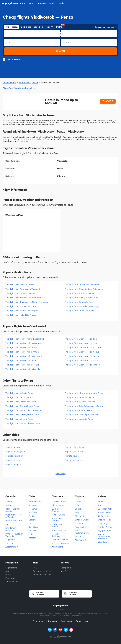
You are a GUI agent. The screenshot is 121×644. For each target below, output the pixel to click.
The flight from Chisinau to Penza (21, 402)
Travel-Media (12, 582)
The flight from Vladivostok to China (81, 343)
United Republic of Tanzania (14, 535)
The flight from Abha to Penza (19, 393)
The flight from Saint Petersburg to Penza (84, 406)
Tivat (77, 513)
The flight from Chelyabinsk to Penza (22, 406)
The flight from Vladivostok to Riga (81, 339)
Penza (35, 83)
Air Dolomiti (103, 516)
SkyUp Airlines (104, 531)
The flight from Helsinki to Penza (80, 397)
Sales (8, 571)
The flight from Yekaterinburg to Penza (23, 423)
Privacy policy (52, 621)
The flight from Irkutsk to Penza (79, 419)
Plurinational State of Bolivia (14, 516)
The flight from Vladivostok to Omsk (22, 352)
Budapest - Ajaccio (57, 525)
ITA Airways (103, 523)
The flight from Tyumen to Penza (80, 402)
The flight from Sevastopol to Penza (81, 415)
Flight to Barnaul (13, 460)
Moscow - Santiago (56, 535)
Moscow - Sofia (59, 502)
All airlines (102, 542)
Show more (61, 474)
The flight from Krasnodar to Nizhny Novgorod (27, 302)
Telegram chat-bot (42, 571)
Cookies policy (67, 621)
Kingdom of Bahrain (11, 529)
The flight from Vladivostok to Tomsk (22, 365)
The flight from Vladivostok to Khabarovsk (25, 339)
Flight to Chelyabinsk (74, 447)
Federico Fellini (82, 527)
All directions (58, 547)
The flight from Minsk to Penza (19, 419)
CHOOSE (108, 101)
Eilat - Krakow (58, 505)
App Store (65, 571)
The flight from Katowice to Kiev (79, 293)
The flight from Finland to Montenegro (82, 306)
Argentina (10, 540)
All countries (11, 547)
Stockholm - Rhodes (57, 520)
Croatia (9, 502)
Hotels (8, 575)
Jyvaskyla (33, 505)
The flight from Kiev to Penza (19, 397)
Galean (78, 537)
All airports (80, 540)
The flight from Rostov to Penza (79, 410)
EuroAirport (80, 523)
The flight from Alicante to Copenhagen (24, 298)
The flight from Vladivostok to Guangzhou (25, 356)
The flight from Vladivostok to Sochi (22, 361)
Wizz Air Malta (104, 520)
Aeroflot (102, 502)
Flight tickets (11, 568)
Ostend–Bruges (82, 520)
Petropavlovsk (35, 502)
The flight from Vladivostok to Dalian (81, 361)
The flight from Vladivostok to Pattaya (82, 356)
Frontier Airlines (105, 527)
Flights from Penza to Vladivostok (18, 88)
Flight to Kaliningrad (74, 460)
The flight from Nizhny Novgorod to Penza (84, 393)
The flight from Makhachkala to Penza (23, 410)
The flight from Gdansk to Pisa (79, 302)
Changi (78, 509)
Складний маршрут (43, 27)
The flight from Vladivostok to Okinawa (23, 343)
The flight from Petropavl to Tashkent (23, 289)
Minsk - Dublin (58, 515)
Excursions (10, 578)
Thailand (9, 543)
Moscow (32, 531)
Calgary (32, 520)
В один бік (26, 27)
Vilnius (78, 502)
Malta (8, 505)
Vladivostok (24, 83)
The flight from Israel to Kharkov (20, 285)
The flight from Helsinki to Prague (21, 315)
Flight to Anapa (13, 447)
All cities (32, 538)
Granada (33, 513)
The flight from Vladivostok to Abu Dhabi (83, 348)
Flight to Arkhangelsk (15, 452)
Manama (33, 509)
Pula (77, 505)
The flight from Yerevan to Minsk (21, 293)
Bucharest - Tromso (57, 510)
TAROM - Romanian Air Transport (104, 537)
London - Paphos (60, 540)
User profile (66, 568)
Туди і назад (12, 27)
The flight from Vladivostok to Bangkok (23, 369)
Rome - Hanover (59, 530)
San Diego (33, 527)
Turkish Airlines (105, 513)
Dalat (31, 534)
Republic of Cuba (14, 521)
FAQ (35, 568)
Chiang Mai (80, 516)
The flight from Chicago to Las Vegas (82, 285)
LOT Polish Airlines (106, 509)
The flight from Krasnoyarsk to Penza (22, 415)
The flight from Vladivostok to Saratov (82, 365)
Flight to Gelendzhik (74, 452)
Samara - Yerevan (60, 543)
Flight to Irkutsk (72, 456)
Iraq (7, 524)
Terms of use (38, 621)
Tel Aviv (32, 516)
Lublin (31, 523)
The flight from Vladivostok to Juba (22, 348)
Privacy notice (82, 621)
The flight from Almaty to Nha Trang (81, 298)
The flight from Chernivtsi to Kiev (80, 311)
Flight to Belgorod (14, 465)
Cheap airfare (9, 83)
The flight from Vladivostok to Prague (82, 352)
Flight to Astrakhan (14, 456)
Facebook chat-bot (42, 575)
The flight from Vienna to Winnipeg (22, 311)
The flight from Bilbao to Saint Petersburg (84, 289)
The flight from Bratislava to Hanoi (21, 306)
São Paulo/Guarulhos (83, 532)
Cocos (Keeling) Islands (13, 510)
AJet (100, 505)
